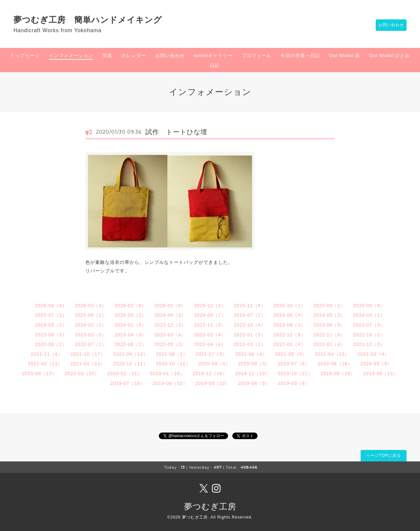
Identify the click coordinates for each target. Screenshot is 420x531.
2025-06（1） (91, 315)
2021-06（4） (251, 354)
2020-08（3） (254, 364)
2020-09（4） (214, 364)
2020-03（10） (82, 373)
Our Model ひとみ (389, 55)
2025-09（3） (329, 306)
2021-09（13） (131, 354)
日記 (215, 65)
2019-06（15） (170, 383)
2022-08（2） (51, 344)
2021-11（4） (47, 354)
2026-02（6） (130, 306)
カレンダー (134, 55)
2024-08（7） (210, 315)
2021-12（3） (369, 344)
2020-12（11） (131, 364)
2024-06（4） (290, 315)
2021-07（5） (211, 354)
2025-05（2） (130, 315)
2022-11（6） (329, 335)
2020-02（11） (125, 373)
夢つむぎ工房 (210, 506)
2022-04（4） (210, 344)
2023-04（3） (130, 335)
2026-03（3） (91, 306)
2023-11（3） (210, 325)
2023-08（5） (329, 325)
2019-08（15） (381, 373)
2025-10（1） (290, 306)
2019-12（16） (210, 373)
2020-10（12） (173, 364)
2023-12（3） (170, 325)
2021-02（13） (45, 364)
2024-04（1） (369, 315)
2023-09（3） (290, 325)
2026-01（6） (170, 306)
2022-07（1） (91, 344)
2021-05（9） (291, 354)
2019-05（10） (213, 383)
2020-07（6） (294, 364)
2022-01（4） (329, 344)
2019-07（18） (128, 383)
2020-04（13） (39, 373)
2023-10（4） (250, 325)
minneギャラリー (213, 55)
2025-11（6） (250, 306)
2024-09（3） (170, 315)
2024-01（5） (130, 325)
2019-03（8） (294, 383)
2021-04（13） (332, 354)
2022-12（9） (290, 335)
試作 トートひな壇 (176, 132)
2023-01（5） (250, 335)
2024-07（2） (250, 315)
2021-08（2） (172, 354)
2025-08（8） (369, 306)
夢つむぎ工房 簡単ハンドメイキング (92, 20)
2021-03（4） (373, 354)
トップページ (25, 55)
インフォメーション (71, 55)
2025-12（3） (210, 306)
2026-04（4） (51, 306)
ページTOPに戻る (383, 456)
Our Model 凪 (345, 55)
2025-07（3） (51, 315)
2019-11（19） (253, 373)
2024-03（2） (51, 325)
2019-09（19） (338, 373)
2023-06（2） (51, 335)
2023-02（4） (210, 335)
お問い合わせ (388, 25)
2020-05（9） (376, 364)
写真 (107, 55)
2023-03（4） (170, 335)
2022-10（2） (369, 335)
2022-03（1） (250, 344)
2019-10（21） (295, 373)
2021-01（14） (88, 364)
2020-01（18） (167, 373)
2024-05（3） (329, 315)
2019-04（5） (254, 383)
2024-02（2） (91, 325)
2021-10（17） (88, 354)
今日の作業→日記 (300, 55)
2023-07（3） (369, 325)
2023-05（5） (91, 335)
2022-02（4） (290, 344)
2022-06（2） (130, 344)
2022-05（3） (170, 344)
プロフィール (257, 55)
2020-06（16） (335, 364)
